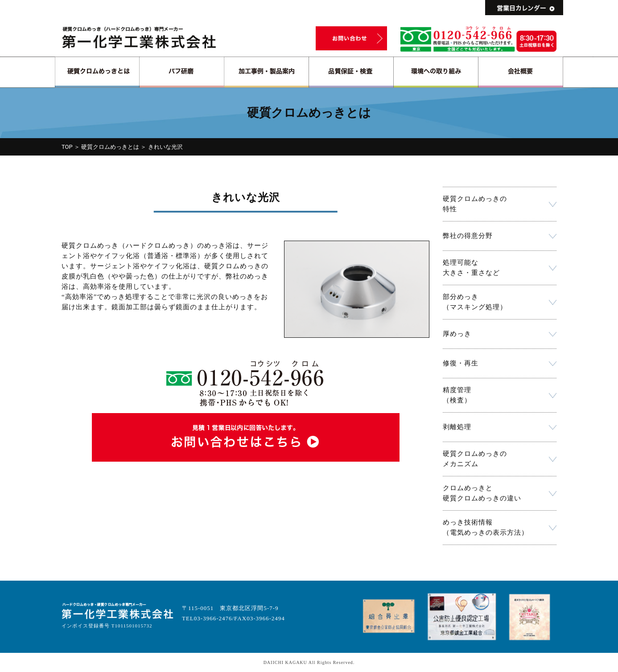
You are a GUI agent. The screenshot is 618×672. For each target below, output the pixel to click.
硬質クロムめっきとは (110, 147)
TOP (67, 147)
